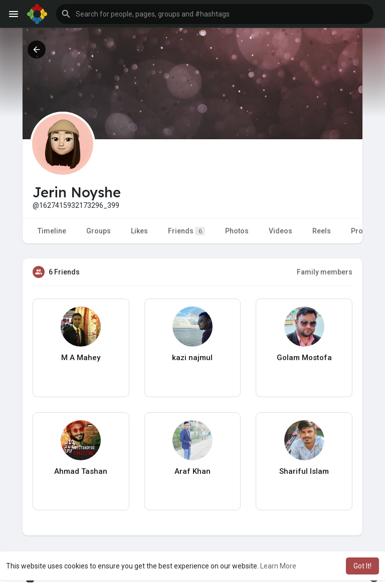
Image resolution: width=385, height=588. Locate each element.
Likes (139, 231)
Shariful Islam (304, 471)
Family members (325, 272)
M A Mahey (81, 358)
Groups (99, 231)
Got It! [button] (362, 566)
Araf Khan (192, 471)
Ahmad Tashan (81, 471)
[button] (215, 14)
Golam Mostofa (304, 358)
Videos (280, 231)
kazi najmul (192, 358)
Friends (186, 231)
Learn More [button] (278, 566)
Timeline (52, 231)
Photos (237, 231)
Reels (322, 231)
